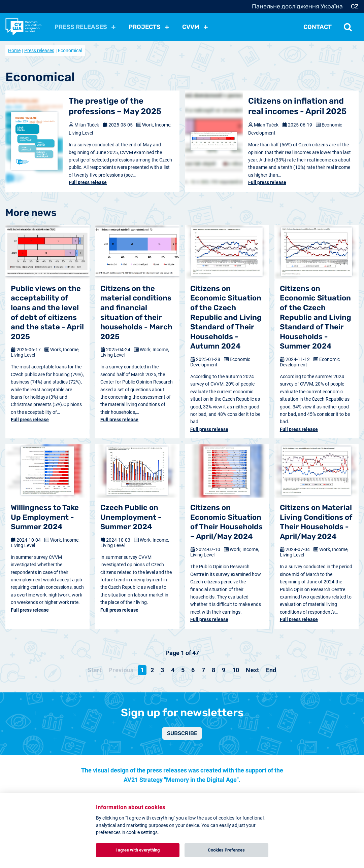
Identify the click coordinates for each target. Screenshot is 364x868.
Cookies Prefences (226, 850)
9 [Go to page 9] (224, 670)
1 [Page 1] (142, 670)
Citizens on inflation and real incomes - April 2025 (297, 106)
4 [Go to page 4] (173, 670)
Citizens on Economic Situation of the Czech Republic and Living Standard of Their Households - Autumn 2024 (226, 317)
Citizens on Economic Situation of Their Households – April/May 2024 (226, 522)
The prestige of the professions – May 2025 (115, 106)
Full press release (88, 182)
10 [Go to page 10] (236, 670)
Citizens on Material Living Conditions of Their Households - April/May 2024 (316, 522)
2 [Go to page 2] (152, 670)
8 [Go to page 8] (213, 670)
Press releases (39, 50)
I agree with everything (138, 850)
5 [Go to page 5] (183, 670)
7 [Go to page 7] (203, 670)
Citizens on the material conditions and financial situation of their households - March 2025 (136, 313)
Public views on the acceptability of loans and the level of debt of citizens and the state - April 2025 (47, 313)
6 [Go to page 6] (193, 670)
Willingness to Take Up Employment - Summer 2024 (45, 517)
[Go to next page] (252, 670)
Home (14, 50)
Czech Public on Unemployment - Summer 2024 (131, 517)
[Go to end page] (271, 670)
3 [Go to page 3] (162, 670)
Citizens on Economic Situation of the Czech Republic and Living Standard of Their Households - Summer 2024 (316, 317)
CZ (355, 6)
